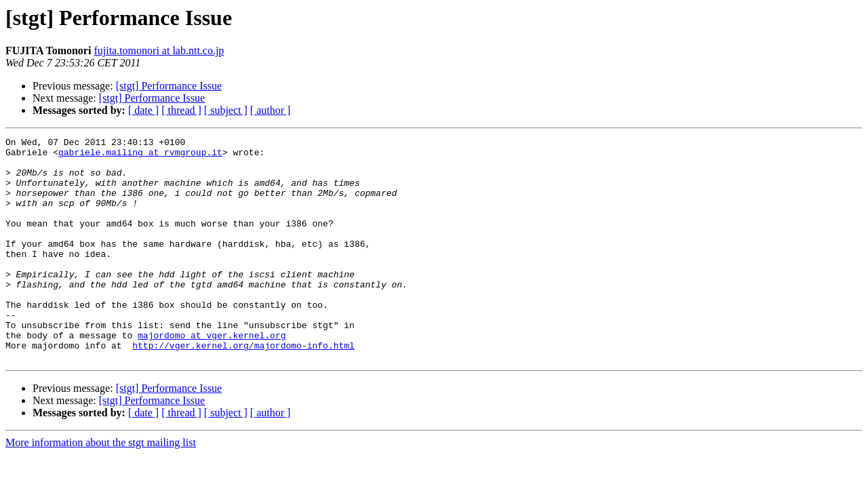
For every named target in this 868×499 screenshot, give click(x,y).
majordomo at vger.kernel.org (212, 376)
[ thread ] (181, 110)
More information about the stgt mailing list (101, 487)
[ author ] (271, 110)
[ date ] (143, 110)
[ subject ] (226, 110)
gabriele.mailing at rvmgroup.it (140, 156)
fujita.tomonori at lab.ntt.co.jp (159, 51)
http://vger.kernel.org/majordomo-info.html (243, 388)
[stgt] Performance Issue (169, 86)
